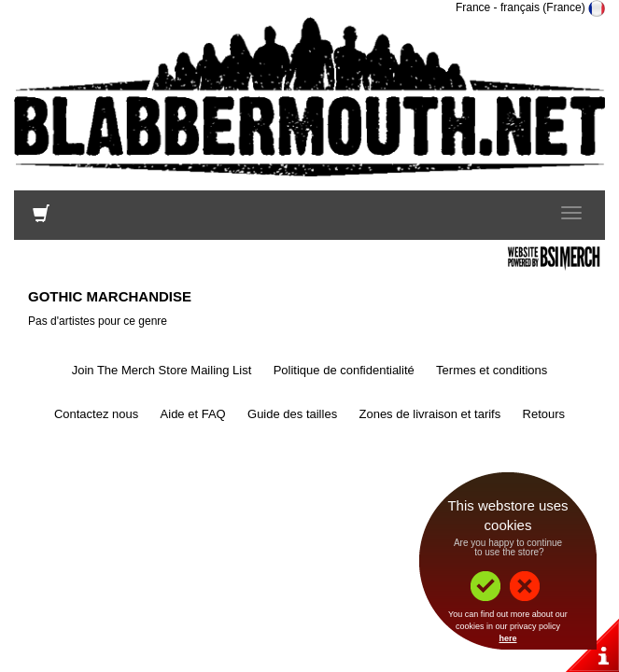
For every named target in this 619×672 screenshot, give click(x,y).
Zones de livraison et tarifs (429, 414)
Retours (544, 414)
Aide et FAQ (193, 414)
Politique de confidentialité (344, 370)
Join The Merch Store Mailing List (162, 370)
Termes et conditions (492, 370)
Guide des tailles (292, 414)
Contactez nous (96, 414)
